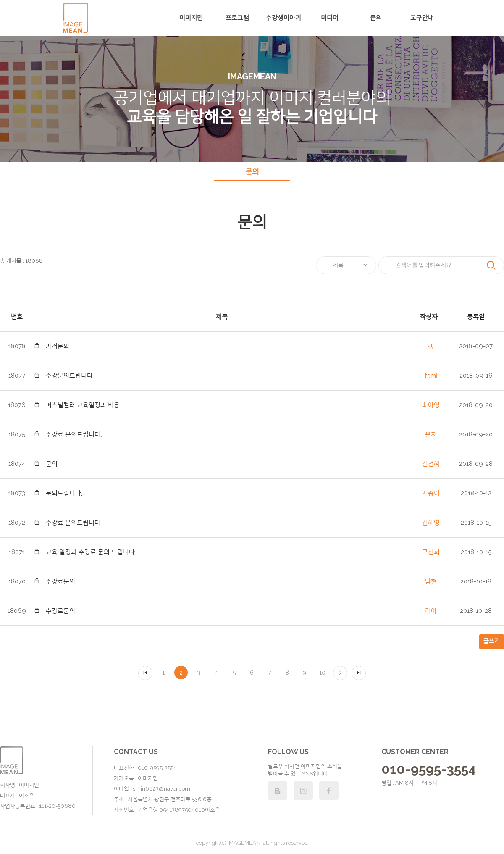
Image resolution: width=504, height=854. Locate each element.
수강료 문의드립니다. (68, 435)
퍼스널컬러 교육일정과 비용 (77, 405)
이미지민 (191, 18)
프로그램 (237, 18)
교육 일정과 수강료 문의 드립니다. (85, 552)
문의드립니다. (58, 493)
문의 (376, 18)
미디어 (330, 18)
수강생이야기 (283, 18)
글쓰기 (492, 641)
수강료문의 (54, 582)
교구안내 (422, 18)
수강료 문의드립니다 (67, 523)
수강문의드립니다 (63, 376)
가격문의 (51, 346)
